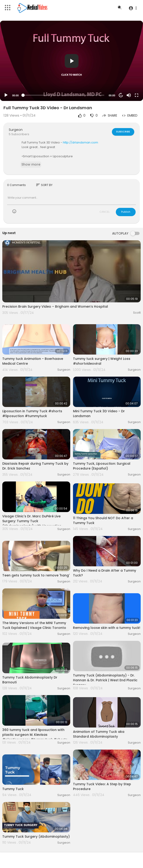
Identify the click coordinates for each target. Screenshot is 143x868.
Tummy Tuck (13, 789)
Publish (126, 212)
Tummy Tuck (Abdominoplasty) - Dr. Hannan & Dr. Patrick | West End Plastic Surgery (105, 680)
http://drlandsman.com (80, 142)
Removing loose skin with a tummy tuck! (107, 628)
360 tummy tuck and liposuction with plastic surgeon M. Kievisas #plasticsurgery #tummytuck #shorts (35, 735)
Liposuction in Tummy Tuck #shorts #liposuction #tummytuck (32, 414)
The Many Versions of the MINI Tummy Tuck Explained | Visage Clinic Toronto (34, 625)
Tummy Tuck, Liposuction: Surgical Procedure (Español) (102, 466)
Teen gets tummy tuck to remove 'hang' (36, 575)
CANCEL (105, 212)
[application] (71, 61)
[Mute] (129, 95)
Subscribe (123, 132)
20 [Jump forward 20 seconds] (121, 95)
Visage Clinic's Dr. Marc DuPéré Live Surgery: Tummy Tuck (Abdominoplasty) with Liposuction (32, 521)
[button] (133, 8)
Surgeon (16, 130)
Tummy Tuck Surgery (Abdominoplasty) (36, 836)
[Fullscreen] (137, 95)
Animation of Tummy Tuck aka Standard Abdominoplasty (99, 734)
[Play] (6, 95)
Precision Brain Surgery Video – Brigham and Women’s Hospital (55, 307)
